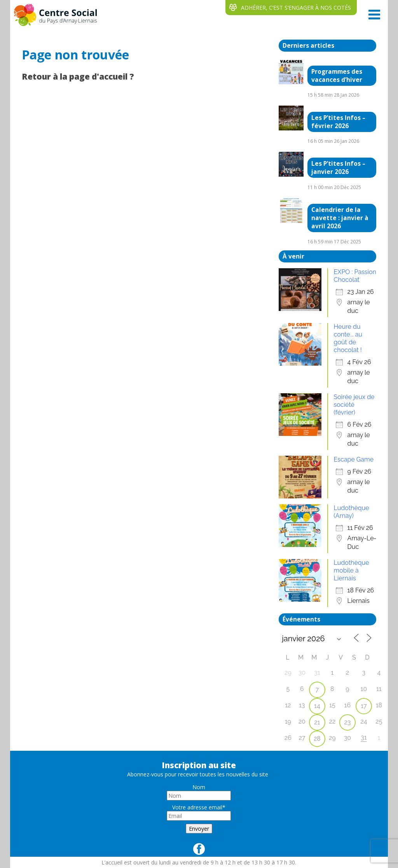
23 (347, 722)
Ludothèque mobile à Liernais (352, 570)
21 (317, 722)
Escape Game (354, 459)
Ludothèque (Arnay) (352, 512)
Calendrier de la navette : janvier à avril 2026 (340, 218)
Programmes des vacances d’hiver (337, 76)
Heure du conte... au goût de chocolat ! (348, 338)
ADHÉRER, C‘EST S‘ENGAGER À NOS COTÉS (296, 8)
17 (364, 706)
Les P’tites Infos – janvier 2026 (338, 168)
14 (317, 706)
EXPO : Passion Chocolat (355, 276)
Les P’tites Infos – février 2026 (338, 122)
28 (317, 739)
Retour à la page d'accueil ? (78, 76)
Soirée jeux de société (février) (354, 405)
